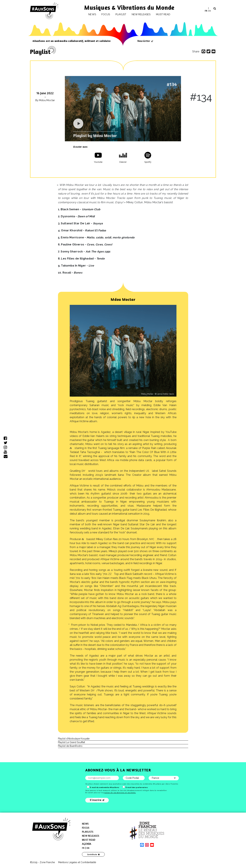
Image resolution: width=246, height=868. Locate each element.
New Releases (91, 836)
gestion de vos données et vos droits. (120, 793)
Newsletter (144, 41)
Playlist (121, 14)
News (92, 14)
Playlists (88, 832)
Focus (106, 14)
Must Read (163, 14)
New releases (141, 14)
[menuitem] (206, 11)
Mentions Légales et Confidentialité (77, 862)
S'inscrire (97, 800)
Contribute (92, 854)
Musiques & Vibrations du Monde (129, 7)
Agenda (87, 844)
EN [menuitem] (209, 10)
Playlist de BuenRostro (70, 746)
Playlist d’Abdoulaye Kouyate (74, 739)
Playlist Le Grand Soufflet (71, 742)
